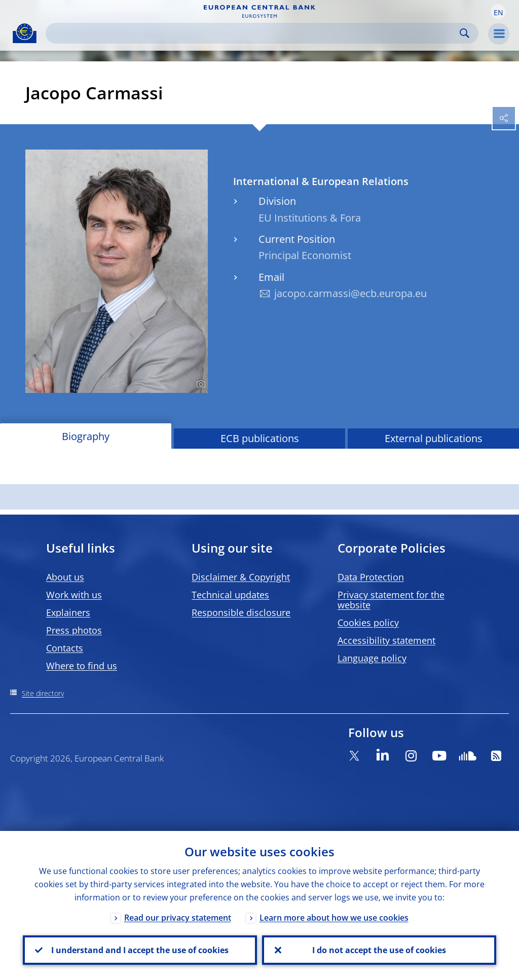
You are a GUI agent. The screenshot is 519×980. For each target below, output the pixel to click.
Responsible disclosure (241, 612)
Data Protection (371, 577)
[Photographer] (199, 384)
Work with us (74, 595)
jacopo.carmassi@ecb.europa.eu (350, 293)
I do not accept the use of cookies (379, 950)
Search (465, 33)
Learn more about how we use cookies (334, 918)
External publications (434, 438)
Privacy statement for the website (391, 600)
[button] (498, 12)
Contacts (65, 648)
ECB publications (260, 438)
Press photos (74, 630)
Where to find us (82, 666)
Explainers (68, 612)
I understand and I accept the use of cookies (140, 950)
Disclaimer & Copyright (241, 577)
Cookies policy (368, 623)
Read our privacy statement (178, 918)
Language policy (372, 658)
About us (65, 577)
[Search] (254, 33)
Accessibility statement (386, 640)
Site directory (43, 693)
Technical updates (230, 595)
